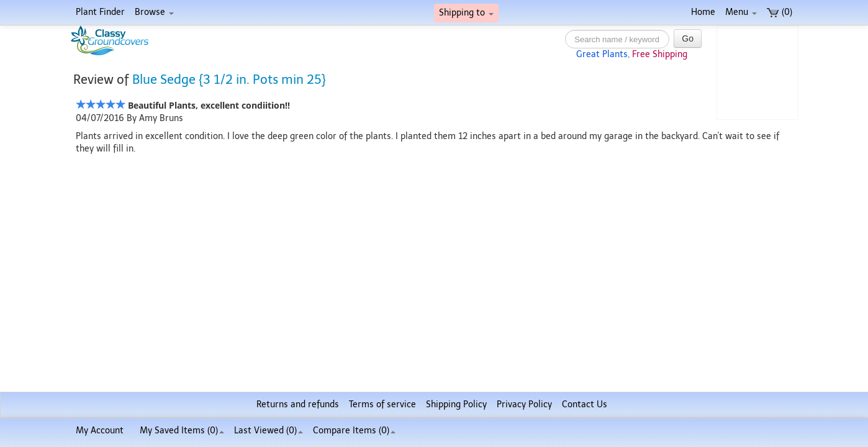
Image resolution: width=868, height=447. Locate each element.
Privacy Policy (524, 404)
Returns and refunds (298, 404)
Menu (741, 12)
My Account (100, 431)
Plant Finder (100, 12)
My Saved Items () (182, 431)
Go (688, 38)
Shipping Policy (456, 404)
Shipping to (466, 13)
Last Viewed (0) (269, 431)
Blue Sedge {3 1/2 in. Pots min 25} (229, 79)
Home (703, 12)
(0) (780, 12)
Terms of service (382, 404)
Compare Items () (354, 431)
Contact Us (585, 404)
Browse (154, 12)
